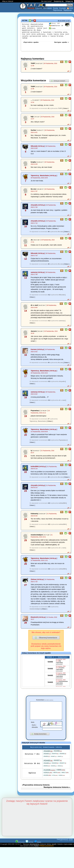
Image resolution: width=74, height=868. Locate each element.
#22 (49, 505)
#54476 (55, 759)
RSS (70, 8)
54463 (50, 684)
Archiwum (47, 8)
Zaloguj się (69, 1)
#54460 (48, 756)
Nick (33, 727)
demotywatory (34, 849)
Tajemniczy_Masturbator (40, 177)
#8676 (57, 778)
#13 (49, 322)
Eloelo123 (34, 619)
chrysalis (34, 206)
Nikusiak (34, 148)
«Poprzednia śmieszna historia (36, 790)
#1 (49, 110)
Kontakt (63, 8)
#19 (49, 442)
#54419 (60, 771)
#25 (49, 608)
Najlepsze (68, 10)
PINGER (38, 848)
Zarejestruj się (59, 1)
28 (56, 26)
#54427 (63, 768)
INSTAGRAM (20, 848)
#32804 (62, 781)
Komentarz (45, 701)
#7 (49, 420)
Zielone (33, 581)
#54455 (47, 759)
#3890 (61, 775)
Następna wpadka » (62, 44)
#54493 (63, 759)
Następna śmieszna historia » (57, 792)
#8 (49, 233)
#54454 (47, 762)
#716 (55, 781)
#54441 (47, 771)
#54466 (58, 756)
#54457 (60, 762)
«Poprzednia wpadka (31, 44)
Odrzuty (31, 8)
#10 (49, 383)
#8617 (65, 778)
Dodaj (56, 8)
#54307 (58, 766)
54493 (50, 664)
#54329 (55, 768)
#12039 (49, 775)
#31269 (47, 781)
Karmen (34, 351)
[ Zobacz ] (65, 110)
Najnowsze (58, 10)
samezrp (34, 274)
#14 (49, 402)
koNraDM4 (35, 468)
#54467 (54, 762)
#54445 (54, 771)
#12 (49, 296)
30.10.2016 (62, 21)
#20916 (48, 778)
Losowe (39, 8)
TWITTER (29, 848)
